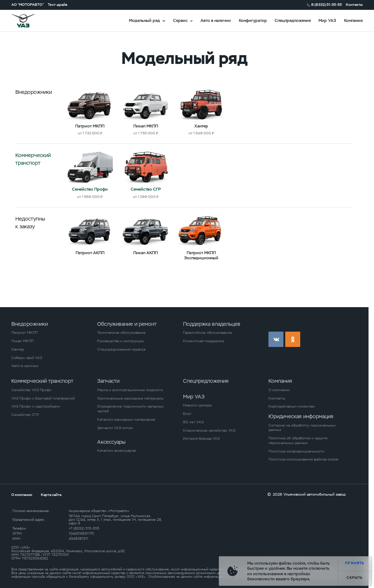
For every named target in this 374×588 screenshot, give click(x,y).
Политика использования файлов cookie (304, 459)
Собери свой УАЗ (27, 358)
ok (293, 339)
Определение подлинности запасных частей (130, 409)
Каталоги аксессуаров (116, 451)
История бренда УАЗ (201, 439)
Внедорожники (30, 324)
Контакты (354, 5)
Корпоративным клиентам (292, 406)
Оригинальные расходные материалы (130, 398)
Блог (187, 414)
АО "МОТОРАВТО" (28, 5)
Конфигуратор (253, 20)
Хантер (18, 350)
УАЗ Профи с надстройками (36, 406)
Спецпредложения (293, 20)
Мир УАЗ (327, 20)
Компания (353, 20)
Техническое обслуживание (121, 333)
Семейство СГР (25, 415)
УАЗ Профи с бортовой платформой (43, 398)
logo (30, 21)
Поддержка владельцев (212, 324)
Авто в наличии (216, 20)
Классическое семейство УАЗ (209, 431)
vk (276, 339)
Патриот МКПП (24, 333)
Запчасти (108, 381)
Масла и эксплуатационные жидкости (130, 390)
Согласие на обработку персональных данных (302, 428)
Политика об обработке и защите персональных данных (298, 441)
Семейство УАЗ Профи (31, 390)
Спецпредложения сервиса (121, 350)
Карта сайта (51, 495)
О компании (279, 390)
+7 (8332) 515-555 (84, 529)
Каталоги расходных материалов (126, 420)
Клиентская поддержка (203, 341)
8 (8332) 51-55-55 (327, 5)
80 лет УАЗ (193, 422)
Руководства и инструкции (121, 341)
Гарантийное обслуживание (207, 333)
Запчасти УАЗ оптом (115, 428)
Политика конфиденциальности (296, 451)
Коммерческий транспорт (42, 381)
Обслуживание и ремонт (127, 324)
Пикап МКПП (22, 341)
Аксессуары (111, 442)
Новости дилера (197, 405)
